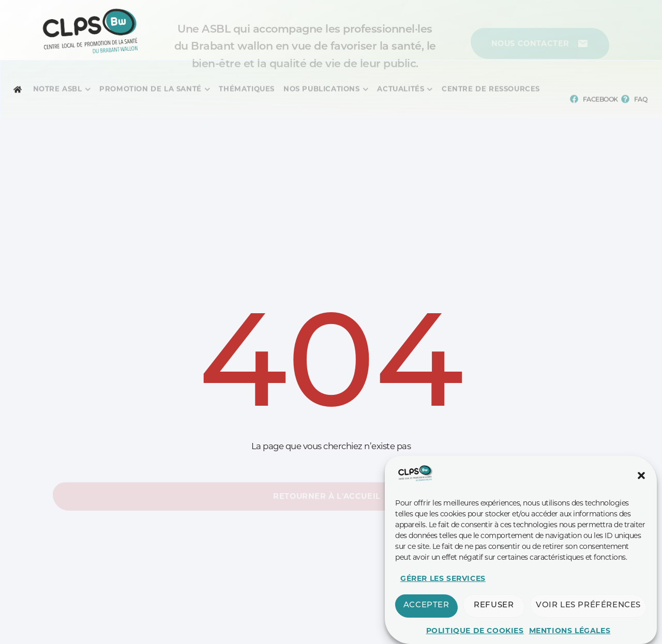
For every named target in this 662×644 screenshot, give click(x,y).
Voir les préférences (588, 627)
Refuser (494, 627)
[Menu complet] (58, 94)
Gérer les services (443, 600)
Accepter (426, 627)
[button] (641, 497)
